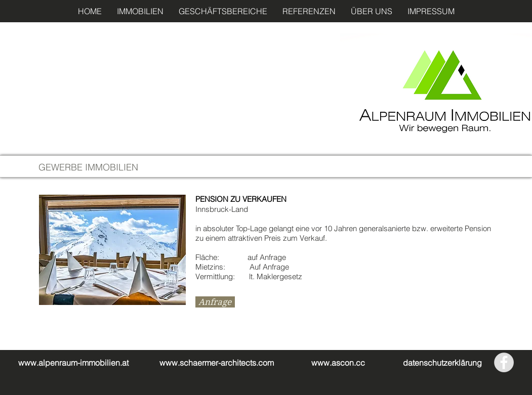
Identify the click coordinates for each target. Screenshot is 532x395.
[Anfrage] (215, 302)
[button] (140, 11)
